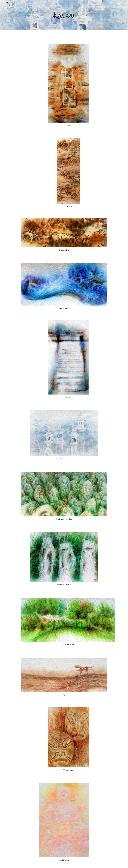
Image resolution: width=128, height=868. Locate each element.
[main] (64, 15)
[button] (126, 2)
